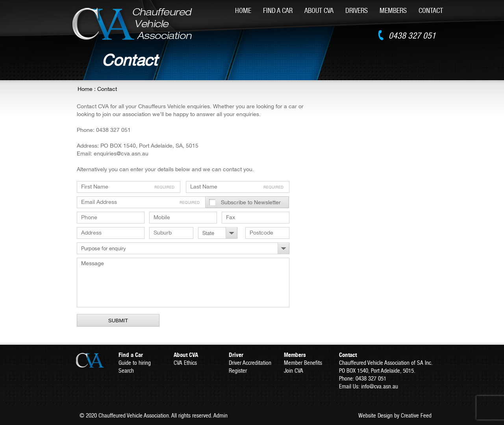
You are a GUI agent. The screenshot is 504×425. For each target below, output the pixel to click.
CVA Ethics (185, 363)
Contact (431, 10)
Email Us (349, 386)
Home (243, 10)
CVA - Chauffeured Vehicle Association (132, 24)
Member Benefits (303, 363)
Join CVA (294, 370)
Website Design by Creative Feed (395, 415)
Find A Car (278, 10)
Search (126, 370)
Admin (220, 415)
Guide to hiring (135, 363)
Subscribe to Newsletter (251, 202)
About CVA (319, 10)
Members (393, 10)
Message (183, 283)
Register (238, 370)
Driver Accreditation (250, 363)
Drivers (357, 10)
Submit (118, 321)
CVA (96, 360)
